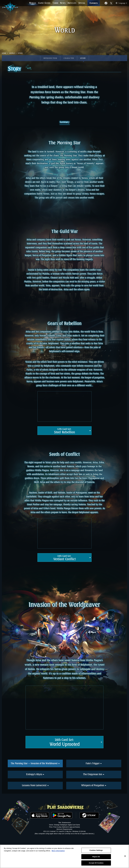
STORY (83, 58)
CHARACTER (69, 58)
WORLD (12, 53)
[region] (64, 856)
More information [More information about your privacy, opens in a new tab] (58, 851)
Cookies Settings (96, 850)
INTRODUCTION (50, 58)
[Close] (125, 856)
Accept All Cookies (96, 863)
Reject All (96, 857)
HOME (4, 53)
